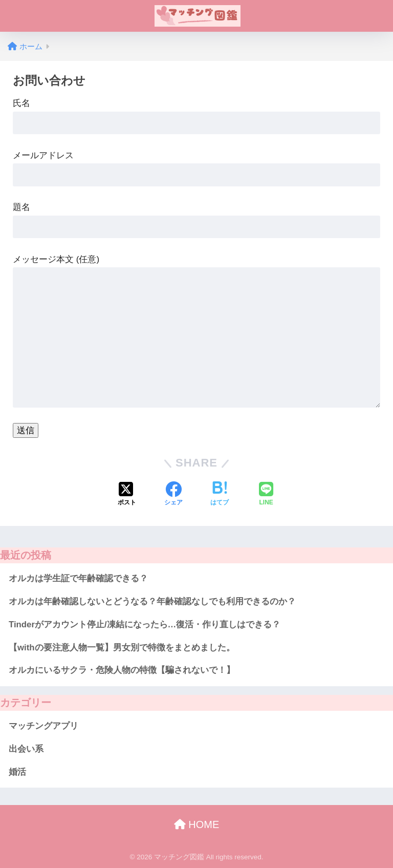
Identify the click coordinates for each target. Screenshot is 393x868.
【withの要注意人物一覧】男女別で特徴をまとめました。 (122, 648)
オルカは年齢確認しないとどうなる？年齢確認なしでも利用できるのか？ (152, 601)
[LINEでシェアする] (266, 495)
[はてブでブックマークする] (220, 495)
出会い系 (26, 749)
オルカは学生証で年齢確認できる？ (78, 578)
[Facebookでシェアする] (173, 495)
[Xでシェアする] (127, 495)
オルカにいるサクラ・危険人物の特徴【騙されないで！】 (122, 670)
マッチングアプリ (43, 726)
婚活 (17, 772)
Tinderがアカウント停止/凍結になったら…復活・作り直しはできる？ (145, 624)
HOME (197, 824)
